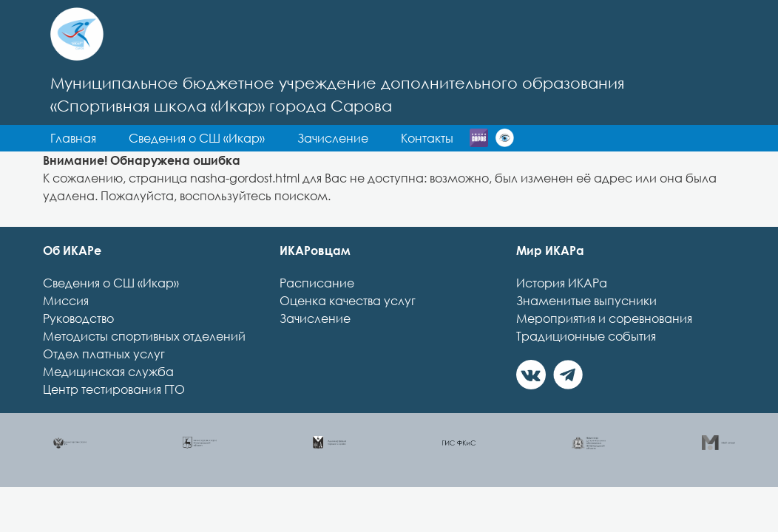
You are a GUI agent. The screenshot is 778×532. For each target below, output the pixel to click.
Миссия (66, 327)
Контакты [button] (339, 165)
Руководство (78, 345)
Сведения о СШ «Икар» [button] (356, 138)
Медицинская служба (108, 398)
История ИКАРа (562, 310)
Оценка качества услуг (348, 327)
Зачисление (315, 345)
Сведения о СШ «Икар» (111, 310)
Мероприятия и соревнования (604, 345)
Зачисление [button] (245, 165)
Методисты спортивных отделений (144, 363)
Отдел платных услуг (104, 381)
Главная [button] (232, 138)
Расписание (317, 310)
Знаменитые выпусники (586, 327)
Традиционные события (586, 363)
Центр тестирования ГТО (114, 416)
